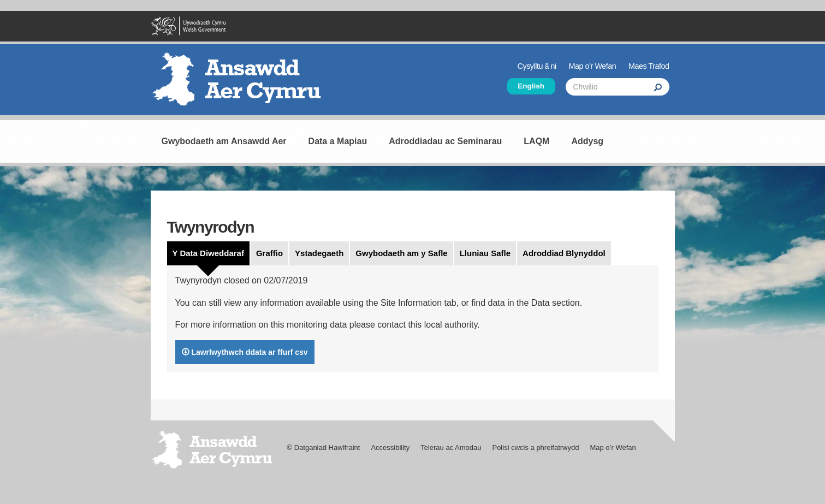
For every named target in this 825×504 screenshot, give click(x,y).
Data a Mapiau (338, 141)
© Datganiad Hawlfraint (324, 447)
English (531, 86)
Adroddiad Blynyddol (564, 253)
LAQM (536, 141)
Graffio (269, 253)
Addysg (587, 141)
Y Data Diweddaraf (208, 253)
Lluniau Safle (485, 253)
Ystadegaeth (319, 253)
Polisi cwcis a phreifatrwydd (535, 447)
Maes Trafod (649, 66)
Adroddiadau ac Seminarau (445, 141)
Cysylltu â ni (537, 66)
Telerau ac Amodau (451, 447)
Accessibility (390, 447)
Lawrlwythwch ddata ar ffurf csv (245, 352)
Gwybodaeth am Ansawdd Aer (224, 141)
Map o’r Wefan (592, 66)
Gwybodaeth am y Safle (401, 253)
